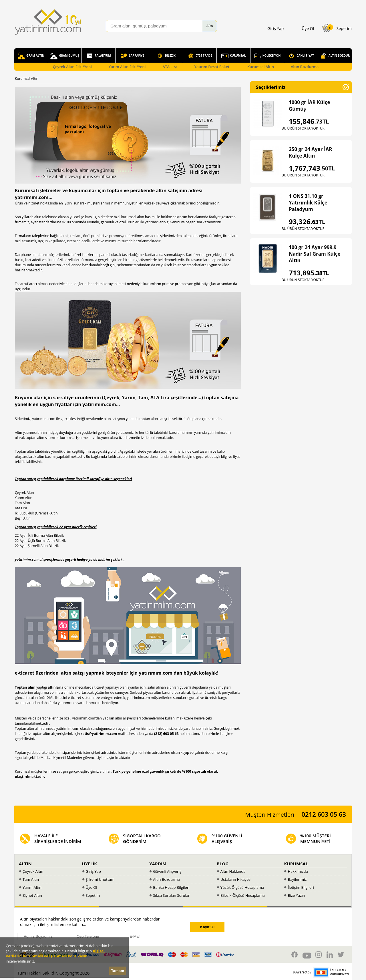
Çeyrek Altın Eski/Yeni (72, 67)
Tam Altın (31, 879)
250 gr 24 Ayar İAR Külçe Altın (311, 152)
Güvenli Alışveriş (167, 871)
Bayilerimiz (297, 879)
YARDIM (158, 864)
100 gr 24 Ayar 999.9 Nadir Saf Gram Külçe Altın (315, 254)
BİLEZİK (166, 56)
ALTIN (25, 864)
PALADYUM (98, 56)
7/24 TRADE (200, 56)
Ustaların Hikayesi (236, 879)
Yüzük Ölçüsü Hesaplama (242, 887)
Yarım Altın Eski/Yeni (127, 67)
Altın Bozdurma (305, 67)
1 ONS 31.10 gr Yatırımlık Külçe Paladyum (308, 203)
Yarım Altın (32, 887)
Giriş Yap (93, 871)
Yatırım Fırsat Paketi (212, 67)
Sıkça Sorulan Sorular (171, 895)
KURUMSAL (234, 56)
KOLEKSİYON (267, 56)
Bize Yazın (296, 895)
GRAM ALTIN (31, 56)
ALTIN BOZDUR (335, 56)
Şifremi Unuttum (100, 879)
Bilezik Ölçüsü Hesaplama (243, 895)
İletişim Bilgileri (301, 887)
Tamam (118, 971)
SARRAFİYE (132, 56)
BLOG (223, 864)
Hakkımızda (298, 871)
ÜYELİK (90, 864)
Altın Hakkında (233, 871)
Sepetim (93, 895)
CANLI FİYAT (301, 56)
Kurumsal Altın (261, 67)
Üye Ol (91, 887)
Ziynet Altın (32, 895)
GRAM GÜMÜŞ (65, 56)
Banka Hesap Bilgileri (171, 887)
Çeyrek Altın (33, 871)
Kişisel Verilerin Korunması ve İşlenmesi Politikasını (55, 953)
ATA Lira (170, 67)
